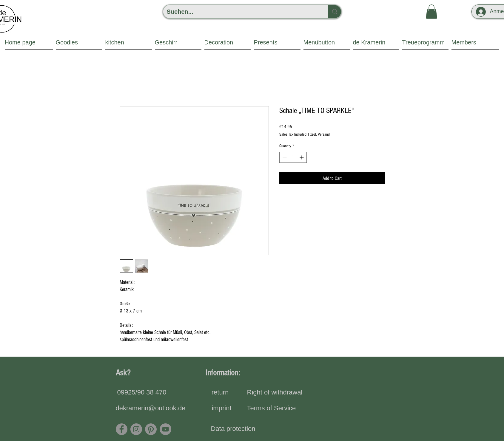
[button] (431, 12)
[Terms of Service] (272, 408)
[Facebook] (122, 429)
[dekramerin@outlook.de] (151, 408)
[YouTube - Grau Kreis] (165, 429)
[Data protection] (233, 429)
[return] (220, 393)
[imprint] (222, 408)
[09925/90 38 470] (142, 393)
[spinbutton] (293, 157)
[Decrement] (284, 157)
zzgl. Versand (320, 134)
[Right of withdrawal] (275, 393)
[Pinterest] (151, 429)
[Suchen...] (241, 12)
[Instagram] (136, 429)
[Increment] (302, 157)
